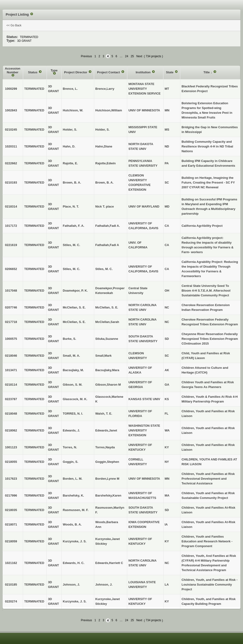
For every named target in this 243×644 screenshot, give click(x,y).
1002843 (11, 110)
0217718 (11, 322)
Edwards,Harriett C (109, 563)
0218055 (11, 462)
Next (139, 56)
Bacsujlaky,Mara (107, 370)
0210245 (11, 130)
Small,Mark (104, 356)
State (170, 72)
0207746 (11, 307)
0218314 (11, 206)
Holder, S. (103, 130)
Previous (86, 56)
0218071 (11, 524)
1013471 (11, 370)
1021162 (11, 563)
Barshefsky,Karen (108, 495)
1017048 (11, 291)
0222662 (11, 163)
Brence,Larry (105, 89)
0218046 (11, 356)
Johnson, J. (104, 585)
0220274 (11, 601)
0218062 (11, 430)
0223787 (11, 399)
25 (132, 56)
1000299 (11, 89)
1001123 (11, 447)
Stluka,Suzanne (107, 339)
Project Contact (109, 72)
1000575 (11, 339)
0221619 (11, 245)
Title (207, 72)
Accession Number (13, 70)
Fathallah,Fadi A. (108, 226)
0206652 (11, 269)
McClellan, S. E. (107, 307)
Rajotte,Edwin (106, 163)
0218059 (11, 541)
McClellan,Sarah (107, 322)
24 (127, 56)
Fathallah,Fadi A (107, 245)
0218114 (11, 385)
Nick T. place (105, 206)
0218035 (11, 510)
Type (54, 70)
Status (33, 72)
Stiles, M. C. (104, 269)
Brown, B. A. (105, 182)
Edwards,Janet (106, 430)
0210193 (11, 182)
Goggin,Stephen (107, 462)
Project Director (76, 72)
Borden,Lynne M (107, 479)
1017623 (11, 479)
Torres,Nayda (105, 447)
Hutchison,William (109, 110)
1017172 (11, 226)
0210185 (11, 585)
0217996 (11, 495)
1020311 (11, 146)
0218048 (11, 414)
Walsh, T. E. (104, 414)
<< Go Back (14, 25)
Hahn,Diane (104, 146)
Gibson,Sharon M (108, 385)
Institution (144, 72)
